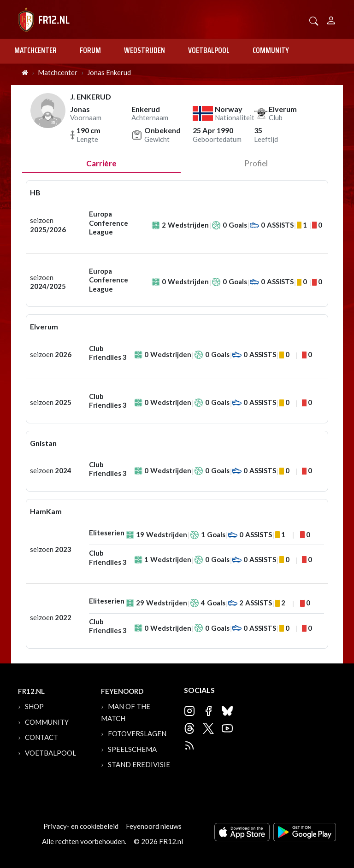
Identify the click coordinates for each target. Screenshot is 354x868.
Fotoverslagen (137, 733)
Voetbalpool (209, 50)
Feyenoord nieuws (154, 826)
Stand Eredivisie (139, 764)
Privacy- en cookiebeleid (81, 826)
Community (271, 50)
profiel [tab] (256, 163)
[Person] (331, 19)
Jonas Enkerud (109, 72)
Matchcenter (35, 50)
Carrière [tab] (101, 163)
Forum (90, 50)
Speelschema (132, 749)
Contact (41, 737)
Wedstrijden (145, 50)
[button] (314, 20)
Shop (34, 706)
